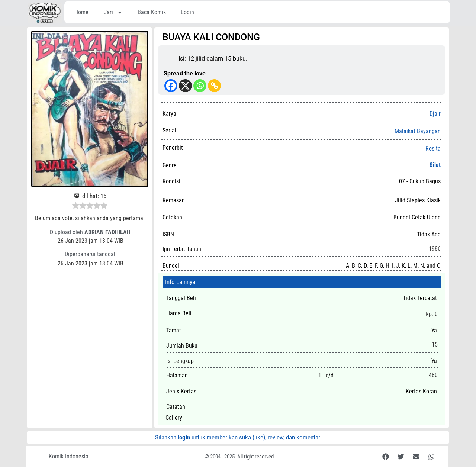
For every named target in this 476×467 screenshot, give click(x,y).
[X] (185, 86)
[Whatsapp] (200, 86)
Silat (435, 165)
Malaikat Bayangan (418, 131)
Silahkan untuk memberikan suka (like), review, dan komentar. (238, 437)
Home (81, 12)
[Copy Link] (214, 86)
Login (187, 12)
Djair (435, 114)
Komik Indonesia (69, 456)
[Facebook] (171, 86)
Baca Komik (152, 12)
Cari (113, 12)
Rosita (433, 149)
